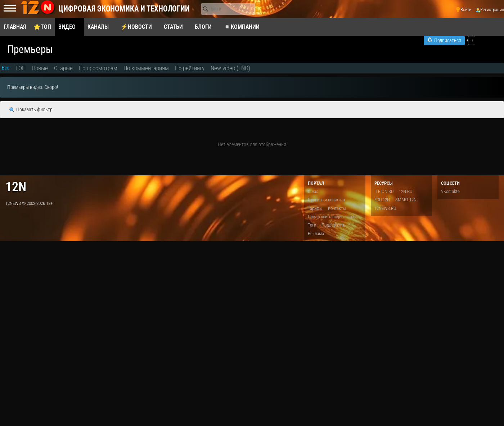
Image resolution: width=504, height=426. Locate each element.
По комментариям (146, 68)
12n (16, 187)
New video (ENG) (230, 68)
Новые (40, 68)
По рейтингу (190, 68)
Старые (63, 68)
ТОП (20, 68)
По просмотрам (98, 68)
